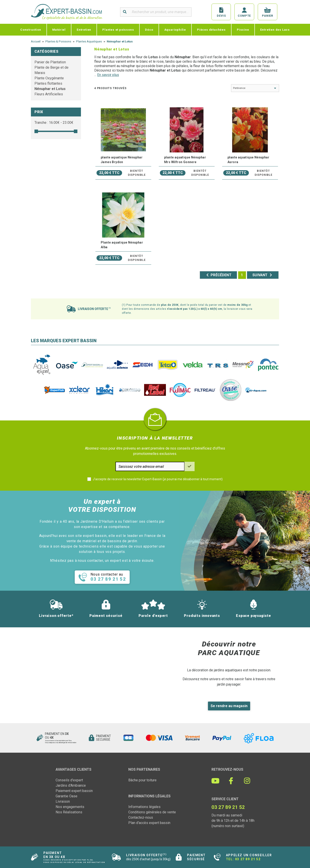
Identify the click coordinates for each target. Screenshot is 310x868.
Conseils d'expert (69, 780)
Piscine (243, 30)
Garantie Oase (66, 796)
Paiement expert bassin (74, 791)
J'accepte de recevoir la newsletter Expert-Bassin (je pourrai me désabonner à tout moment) (158, 479)
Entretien (84, 30)
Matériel (59, 30)
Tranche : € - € (54, 123)
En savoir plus (108, 75)
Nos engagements (70, 807)
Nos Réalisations (69, 812)
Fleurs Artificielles (49, 94)
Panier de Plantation (50, 62)
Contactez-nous (141, 817)
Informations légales (144, 807)
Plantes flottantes (48, 83)
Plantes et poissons (118, 30)
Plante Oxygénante (49, 78)
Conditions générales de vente (152, 812)
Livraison (63, 801)
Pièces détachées (211, 30)
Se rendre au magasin (229, 706)
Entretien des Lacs (275, 30)
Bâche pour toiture (142, 780)
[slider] (36, 131)
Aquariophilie (175, 30)
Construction (31, 30)
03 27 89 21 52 (248, 859)
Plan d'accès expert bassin (149, 823)
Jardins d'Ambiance (71, 785)
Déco (149, 30)
